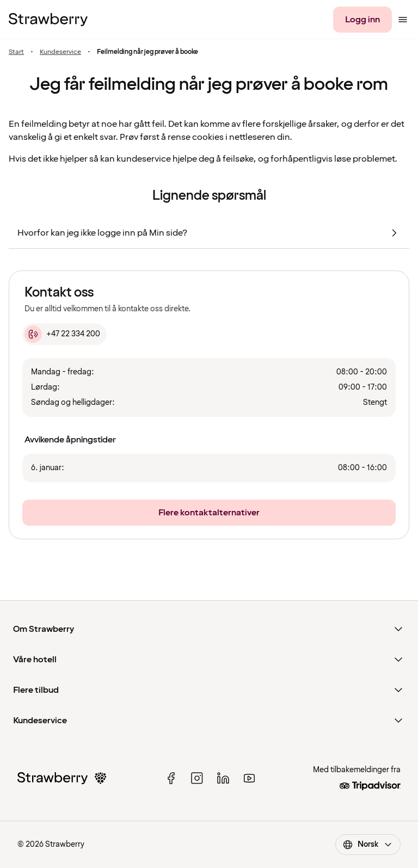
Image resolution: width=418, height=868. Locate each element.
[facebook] (171, 778)
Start (16, 52)
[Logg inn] (362, 20)
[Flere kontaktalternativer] (209, 513)
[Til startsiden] (48, 20)
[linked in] (223, 778)
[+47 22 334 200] (64, 334)
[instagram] (197, 778)
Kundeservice (60, 52)
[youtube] (249, 778)
